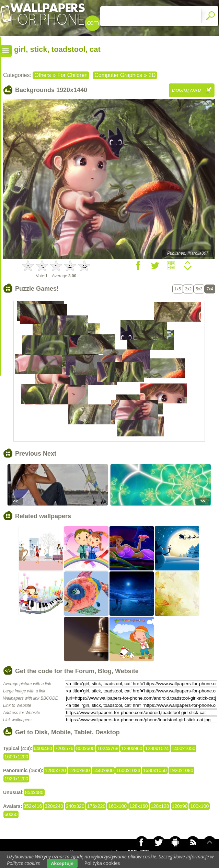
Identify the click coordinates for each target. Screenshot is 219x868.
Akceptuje (62, 863)
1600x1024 (128, 770)
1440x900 (103, 770)
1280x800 (79, 770)
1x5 (178, 289)
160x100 (117, 806)
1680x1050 (155, 770)
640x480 (43, 748)
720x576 (64, 748)
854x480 (34, 792)
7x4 (210, 289)
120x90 (180, 806)
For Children (72, 75)
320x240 (54, 806)
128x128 (160, 806)
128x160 (139, 806)
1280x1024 (157, 748)
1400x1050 (183, 748)
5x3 (199, 289)
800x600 (85, 748)
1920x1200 (16, 779)
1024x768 (108, 748)
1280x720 (55, 770)
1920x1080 (181, 770)
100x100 (199, 806)
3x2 (188, 289)
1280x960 (132, 748)
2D (152, 75)
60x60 (11, 814)
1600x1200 (16, 757)
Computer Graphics (118, 75)
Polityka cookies (102, 863)
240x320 (75, 806)
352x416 (33, 806)
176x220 (96, 806)
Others (43, 75)
